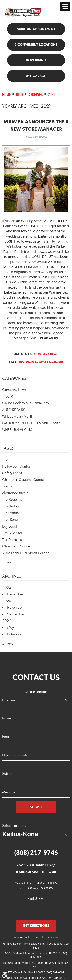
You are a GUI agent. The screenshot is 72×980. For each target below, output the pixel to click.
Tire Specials (12, 500)
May (11, 628)
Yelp (38, 909)
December (15, 594)
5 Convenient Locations (36, 45)
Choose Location (36, 692)
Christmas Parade (16, 546)
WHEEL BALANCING (17, 430)
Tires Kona (10, 520)
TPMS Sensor (12, 533)
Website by (47, 938)
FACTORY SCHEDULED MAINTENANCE (32, 423)
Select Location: (14, 826)
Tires (6, 460)
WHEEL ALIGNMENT (17, 416)
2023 (7, 601)
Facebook (17, 909)
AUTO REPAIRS (14, 410)
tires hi (7, 486)
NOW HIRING (36, 60)
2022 (7, 621)
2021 (52, 94)
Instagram (58, 909)
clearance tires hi (16, 493)
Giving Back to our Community (26, 403)
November (15, 607)
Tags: (8, 448)
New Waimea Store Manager (41, 362)
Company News (46, 354)
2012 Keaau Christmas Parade (26, 553)
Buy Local (10, 526)
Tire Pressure (12, 540)
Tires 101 (8, 396)
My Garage (36, 76)
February (14, 634)
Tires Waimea (12, 513)
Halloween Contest (17, 466)
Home (7, 94)
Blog (20, 94)
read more (49, 338)
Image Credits (23, 938)
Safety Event (12, 473)
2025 (7, 588)
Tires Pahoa (11, 506)
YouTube (48, 909)
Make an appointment (36, 29)
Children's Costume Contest (24, 480)
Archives (36, 94)
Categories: (15, 378)
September (16, 614)
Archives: (12, 576)
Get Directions (36, 926)
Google (27, 909)
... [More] (8, 562)
